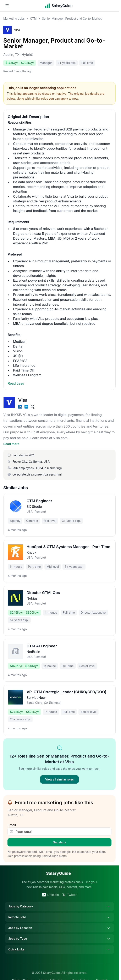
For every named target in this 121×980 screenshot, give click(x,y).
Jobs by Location (59, 922)
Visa (17, 30)
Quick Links (59, 944)
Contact (101, 975)
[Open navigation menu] (7, 6)
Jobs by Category (59, 901)
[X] (33, 407)
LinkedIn (51, 889)
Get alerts (60, 837)
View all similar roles (60, 774)
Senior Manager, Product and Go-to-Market (54, 43)
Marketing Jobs (14, 19)
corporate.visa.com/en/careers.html (37, 469)
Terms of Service (51, 975)
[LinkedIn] (20, 407)
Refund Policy (79, 975)
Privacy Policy (22, 975)
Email (12, 819)
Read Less (16, 383)
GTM (33, 19)
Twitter (69, 889)
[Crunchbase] (26, 407)
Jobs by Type (59, 933)
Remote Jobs (59, 912)
